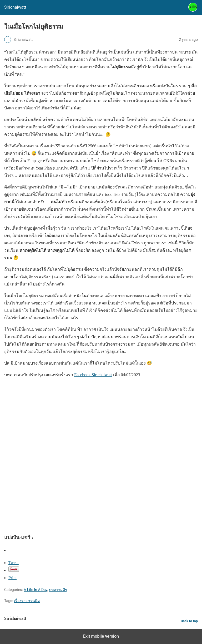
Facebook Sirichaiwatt (93, 375)
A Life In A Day (35, 590)
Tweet (14, 563)
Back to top (189, 621)
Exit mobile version (101, 636)
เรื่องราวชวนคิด (27, 601)
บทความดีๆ (58, 590)
